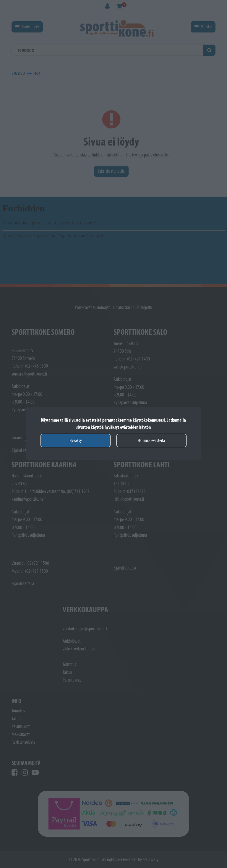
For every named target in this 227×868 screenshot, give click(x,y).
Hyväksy (76, 440)
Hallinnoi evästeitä (151, 440)
